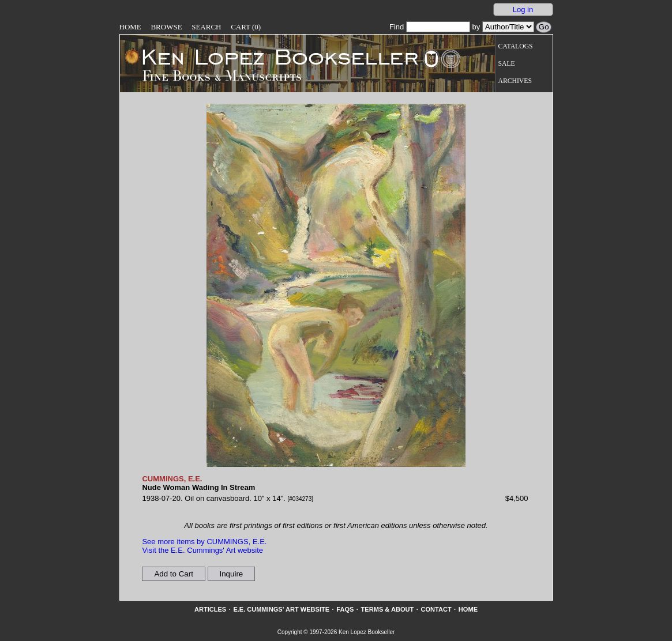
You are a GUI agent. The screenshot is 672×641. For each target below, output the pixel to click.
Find (430, 27)
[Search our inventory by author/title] (508, 27)
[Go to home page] (272, 56)
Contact (436, 609)
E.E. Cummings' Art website (281, 609)
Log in (523, 10)
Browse (166, 27)
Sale (507, 64)
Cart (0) (246, 27)
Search (206, 27)
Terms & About (388, 609)
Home (130, 27)
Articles (210, 609)
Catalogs (516, 46)
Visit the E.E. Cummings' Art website (202, 550)
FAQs (345, 609)
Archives (515, 81)
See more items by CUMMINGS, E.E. (204, 542)
